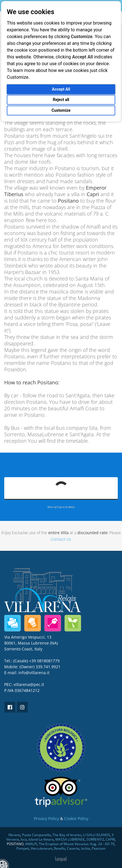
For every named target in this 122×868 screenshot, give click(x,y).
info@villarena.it (34, 673)
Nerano (14, 835)
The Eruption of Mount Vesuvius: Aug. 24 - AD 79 (77, 844)
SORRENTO (95, 839)
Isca (24, 839)
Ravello (60, 848)
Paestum (99, 848)
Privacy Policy (46, 818)
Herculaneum (42, 848)
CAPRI (110, 839)
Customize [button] (61, 110)
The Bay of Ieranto (67, 835)
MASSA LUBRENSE (70, 839)
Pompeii (23, 848)
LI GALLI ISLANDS (97, 835)
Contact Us (61, 539)
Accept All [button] (61, 89)
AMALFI (31, 844)
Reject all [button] (61, 100)
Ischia (86, 848)
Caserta (73, 848)
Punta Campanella (36, 835)
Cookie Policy (76, 818)
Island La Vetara (41, 839)
